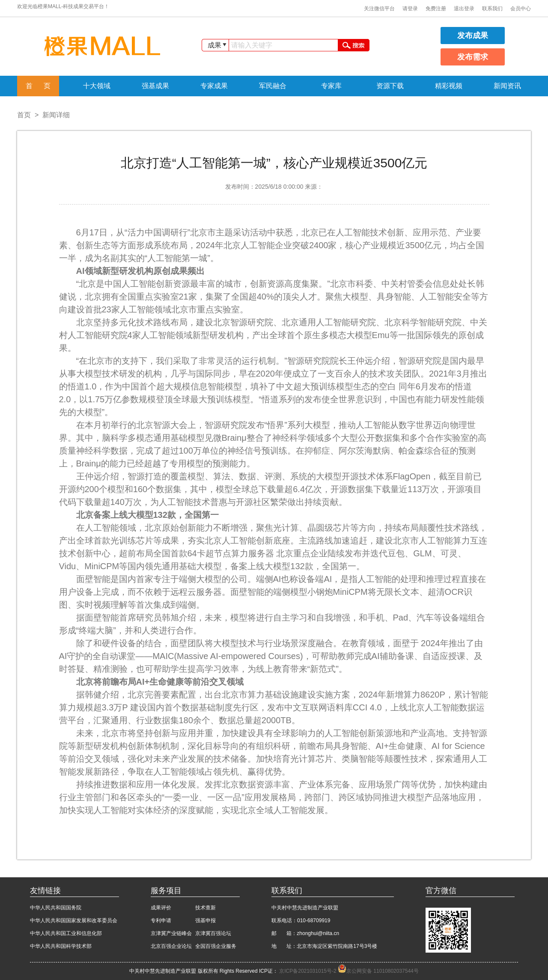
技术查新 (205, 908)
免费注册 (436, 9)
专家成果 (214, 86)
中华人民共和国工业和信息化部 (66, 933)
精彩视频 (449, 86)
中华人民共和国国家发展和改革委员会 (74, 921)
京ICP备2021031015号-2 (308, 971)
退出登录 (464, 9)
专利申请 (161, 921)
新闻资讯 (507, 86)
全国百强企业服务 (216, 946)
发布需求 (473, 57)
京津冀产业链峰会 (171, 933)
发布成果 (473, 36)
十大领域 (97, 86)
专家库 (331, 86)
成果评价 (161, 908)
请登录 (410, 9)
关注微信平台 (379, 9)
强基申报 (205, 921)
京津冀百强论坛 (213, 933)
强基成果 (155, 86)
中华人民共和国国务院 (56, 908)
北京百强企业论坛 (171, 946)
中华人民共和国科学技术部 (61, 946)
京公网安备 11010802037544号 (378, 971)
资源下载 (390, 86)
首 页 (38, 86)
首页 (24, 115)
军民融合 (273, 86)
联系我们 (492, 9)
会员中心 (521, 9)
